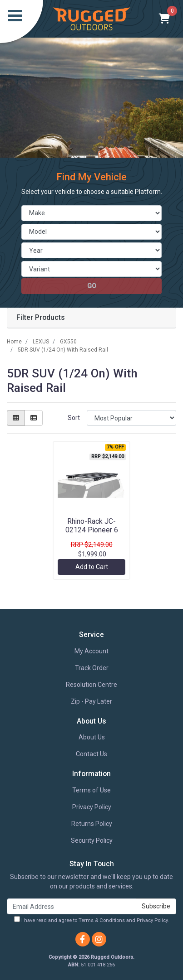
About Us (92, 737)
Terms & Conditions (102, 920)
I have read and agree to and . (91, 920)
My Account (91, 651)
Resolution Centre (91, 685)
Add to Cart (92, 567)
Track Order (92, 668)
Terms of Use (91, 790)
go (92, 286)
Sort (74, 418)
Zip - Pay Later (91, 701)
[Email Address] (72, 906)
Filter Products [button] (41, 318)
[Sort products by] (131, 418)
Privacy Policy (92, 807)
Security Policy (92, 840)
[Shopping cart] (165, 19)
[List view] (34, 418)
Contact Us (91, 754)
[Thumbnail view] (16, 418)
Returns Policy (92, 824)
